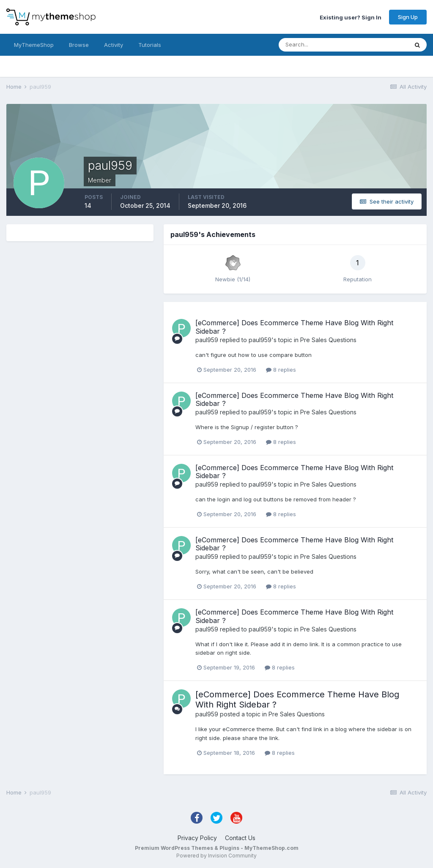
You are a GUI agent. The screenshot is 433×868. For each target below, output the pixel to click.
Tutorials (150, 45)
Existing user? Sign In (351, 17)
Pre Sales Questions (328, 340)
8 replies (281, 370)
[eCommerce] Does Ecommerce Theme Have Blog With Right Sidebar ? (294, 327)
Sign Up (408, 17)
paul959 (207, 340)
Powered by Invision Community (216, 856)
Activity (114, 45)
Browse (79, 45)
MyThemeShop (34, 45)
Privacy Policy (197, 838)
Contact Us (240, 838)
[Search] (316, 45)
